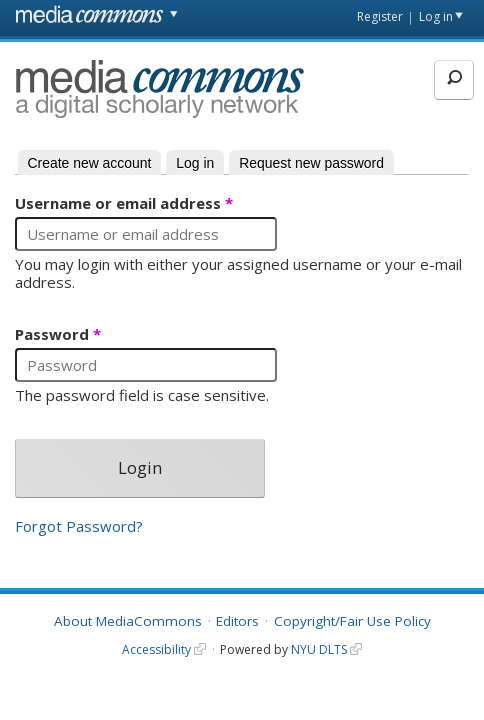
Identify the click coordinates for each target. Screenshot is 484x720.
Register (380, 16)
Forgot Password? (79, 526)
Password (58, 335)
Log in (436, 16)
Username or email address (124, 204)
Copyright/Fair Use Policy (352, 621)
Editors (237, 621)
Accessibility (156, 649)
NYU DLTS (319, 649)
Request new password (311, 163)
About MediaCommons (128, 621)
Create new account (90, 163)
